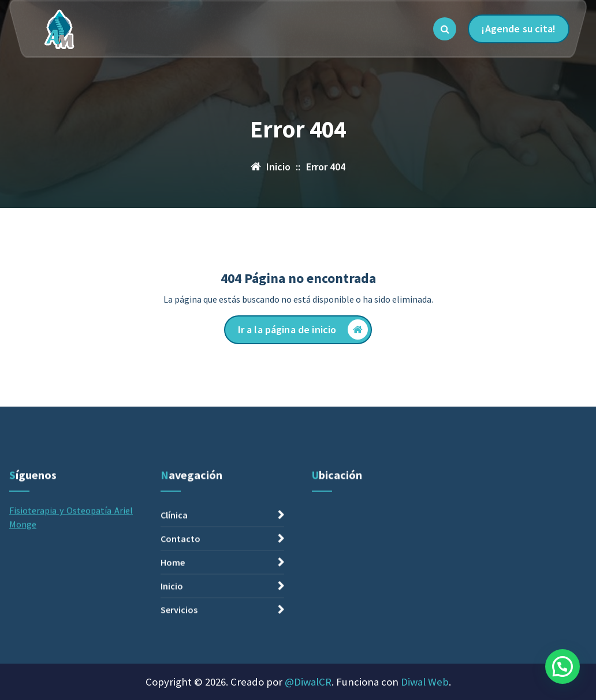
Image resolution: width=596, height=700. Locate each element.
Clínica (174, 608)
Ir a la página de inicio (303, 329)
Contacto (180, 631)
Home (173, 655)
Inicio (172, 679)
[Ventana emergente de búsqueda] (445, 29)
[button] (563, 667)
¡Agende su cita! (519, 29)
